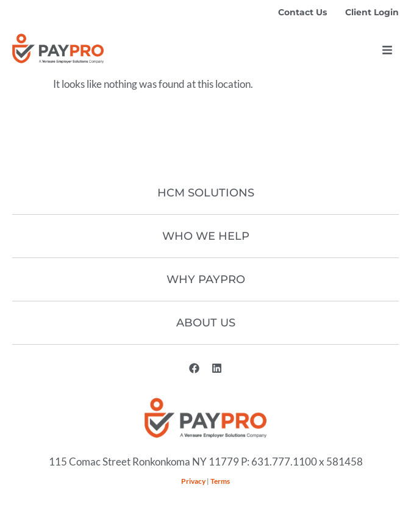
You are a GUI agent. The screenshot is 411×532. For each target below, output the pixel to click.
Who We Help (206, 236)
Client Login (372, 12)
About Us (206, 323)
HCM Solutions (206, 193)
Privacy (193, 481)
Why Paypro (206, 279)
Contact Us (302, 12)
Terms (220, 481)
